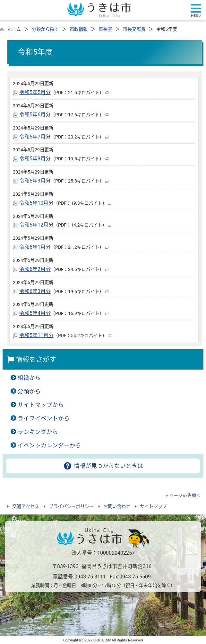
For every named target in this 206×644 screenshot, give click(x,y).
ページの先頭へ (185, 495)
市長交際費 (134, 29)
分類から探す (45, 29)
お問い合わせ (117, 507)
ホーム (14, 29)
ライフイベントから (44, 418)
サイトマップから (41, 405)
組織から (29, 378)
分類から (29, 391)
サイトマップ (153, 507)
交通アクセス (26, 507)
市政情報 (79, 29)
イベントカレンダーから (49, 445)
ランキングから (38, 432)
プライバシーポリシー (71, 507)
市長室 (105, 29)
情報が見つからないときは (103, 466)
